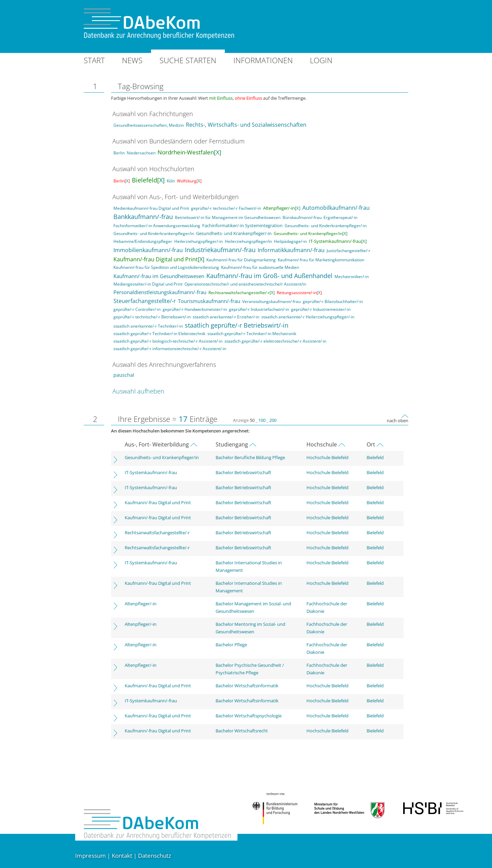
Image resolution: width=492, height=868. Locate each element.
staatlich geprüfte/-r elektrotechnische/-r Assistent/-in (275, 341)
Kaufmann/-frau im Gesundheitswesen (159, 276)
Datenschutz (155, 856)
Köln (171, 181)
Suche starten (188, 60)
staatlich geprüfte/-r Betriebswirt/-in (237, 325)
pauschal (124, 375)
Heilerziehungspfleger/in (248, 241)
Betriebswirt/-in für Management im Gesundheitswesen (228, 217)
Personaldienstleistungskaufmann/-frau (160, 292)
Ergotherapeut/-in (340, 217)
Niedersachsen (141, 153)
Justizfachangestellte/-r (348, 251)
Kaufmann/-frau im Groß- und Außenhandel (269, 276)
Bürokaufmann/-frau (302, 217)
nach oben (398, 421)
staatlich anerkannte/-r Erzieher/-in (226, 317)
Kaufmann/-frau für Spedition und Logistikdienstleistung (166, 267)
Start (94, 60)
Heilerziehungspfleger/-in (199, 241)
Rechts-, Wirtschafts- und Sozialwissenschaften (246, 125)
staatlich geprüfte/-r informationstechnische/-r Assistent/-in (170, 349)
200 (273, 420)
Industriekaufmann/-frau (220, 250)
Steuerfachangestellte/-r (145, 301)
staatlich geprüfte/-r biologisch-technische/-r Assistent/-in (168, 341)
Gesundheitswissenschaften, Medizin (149, 125)
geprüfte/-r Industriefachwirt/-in (259, 309)
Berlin (119, 153)
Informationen (263, 60)
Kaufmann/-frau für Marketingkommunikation (321, 260)
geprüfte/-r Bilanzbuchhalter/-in (333, 301)
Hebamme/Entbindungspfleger (143, 241)
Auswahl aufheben (138, 391)
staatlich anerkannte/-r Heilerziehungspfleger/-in (308, 317)
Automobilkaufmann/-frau (336, 208)
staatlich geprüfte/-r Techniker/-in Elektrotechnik (159, 334)
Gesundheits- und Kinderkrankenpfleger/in (154, 233)
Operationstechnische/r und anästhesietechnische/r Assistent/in (245, 284)
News (132, 60)
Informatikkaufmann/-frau (291, 250)
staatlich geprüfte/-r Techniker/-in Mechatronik (252, 334)
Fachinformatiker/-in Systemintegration (242, 225)
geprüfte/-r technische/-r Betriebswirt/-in (152, 317)
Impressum (91, 856)
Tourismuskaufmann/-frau (209, 301)
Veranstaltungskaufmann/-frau (271, 301)
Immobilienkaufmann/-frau (148, 250)
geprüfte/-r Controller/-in (137, 309)
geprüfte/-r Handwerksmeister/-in (195, 309)
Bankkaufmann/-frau (143, 217)
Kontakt (122, 856)
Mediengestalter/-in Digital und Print (148, 284)
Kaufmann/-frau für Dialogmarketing (241, 260)
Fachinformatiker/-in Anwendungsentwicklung (157, 226)
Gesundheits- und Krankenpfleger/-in (234, 233)
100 (262, 420)
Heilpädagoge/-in (290, 241)
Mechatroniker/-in (352, 277)
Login (321, 60)
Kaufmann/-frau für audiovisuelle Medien (260, 267)
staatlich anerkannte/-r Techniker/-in (148, 326)
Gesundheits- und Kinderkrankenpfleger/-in (326, 226)
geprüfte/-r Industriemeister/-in (321, 309)
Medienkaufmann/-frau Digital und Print (151, 208)
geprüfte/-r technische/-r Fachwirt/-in (226, 208)
